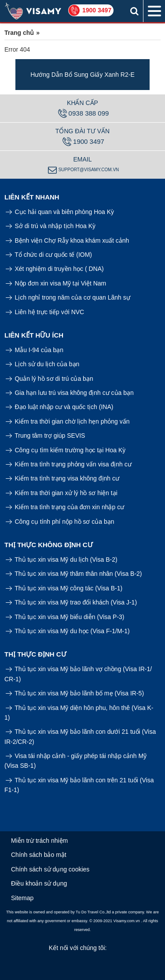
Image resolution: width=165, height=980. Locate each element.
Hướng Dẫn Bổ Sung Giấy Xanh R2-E (82, 75)
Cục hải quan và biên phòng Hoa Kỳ (60, 212)
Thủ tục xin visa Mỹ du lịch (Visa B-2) (62, 559)
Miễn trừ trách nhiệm (39, 841)
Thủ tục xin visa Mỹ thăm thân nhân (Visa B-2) (74, 574)
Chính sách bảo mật (39, 855)
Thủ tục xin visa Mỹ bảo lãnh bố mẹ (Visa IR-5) (75, 693)
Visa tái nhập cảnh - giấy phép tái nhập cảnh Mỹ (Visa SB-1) (75, 761)
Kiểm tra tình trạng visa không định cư (62, 478)
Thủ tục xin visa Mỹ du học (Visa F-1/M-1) (68, 631)
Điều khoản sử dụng (39, 883)
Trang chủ (19, 33)
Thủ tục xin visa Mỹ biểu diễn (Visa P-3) (65, 617)
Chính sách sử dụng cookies (50, 869)
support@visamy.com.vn (84, 170)
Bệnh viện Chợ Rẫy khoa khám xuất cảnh (68, 240)
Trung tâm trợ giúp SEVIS (46, 436)
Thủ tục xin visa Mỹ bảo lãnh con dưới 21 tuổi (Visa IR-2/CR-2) (80, 736)
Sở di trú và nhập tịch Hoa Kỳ (51, 226)
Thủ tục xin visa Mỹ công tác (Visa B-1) (64, 588)
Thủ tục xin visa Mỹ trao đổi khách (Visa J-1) (71, 602)
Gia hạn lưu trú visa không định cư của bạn (70, 393)
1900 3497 (97, 10)
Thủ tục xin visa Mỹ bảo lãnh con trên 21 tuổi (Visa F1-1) (79, 785)
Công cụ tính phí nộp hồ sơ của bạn (60, 522)
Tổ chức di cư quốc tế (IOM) (49, 255)
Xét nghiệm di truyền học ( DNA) (55, 269)
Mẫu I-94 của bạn (35, 350)
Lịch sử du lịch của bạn (43, 364)
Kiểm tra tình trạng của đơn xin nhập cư (65, 507)
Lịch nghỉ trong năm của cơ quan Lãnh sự (68, 297)
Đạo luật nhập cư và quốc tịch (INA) (60, 407)
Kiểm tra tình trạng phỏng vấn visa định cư (69, 464)
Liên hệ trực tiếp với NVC (45, 312)
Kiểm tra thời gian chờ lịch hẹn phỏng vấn (68, 421)
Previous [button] (7, 75)
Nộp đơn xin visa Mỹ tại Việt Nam (56, 283)
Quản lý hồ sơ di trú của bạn (49, 379)
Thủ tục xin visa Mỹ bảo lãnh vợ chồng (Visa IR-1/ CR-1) (78, 674)
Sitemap (22, 898)
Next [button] (158, 75)
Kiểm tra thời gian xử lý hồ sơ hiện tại (62, 493)
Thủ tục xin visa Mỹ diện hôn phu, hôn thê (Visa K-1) (79, 713)
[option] (82, 75)
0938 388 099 (84, 113)
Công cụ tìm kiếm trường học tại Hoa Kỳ (66, 450)
